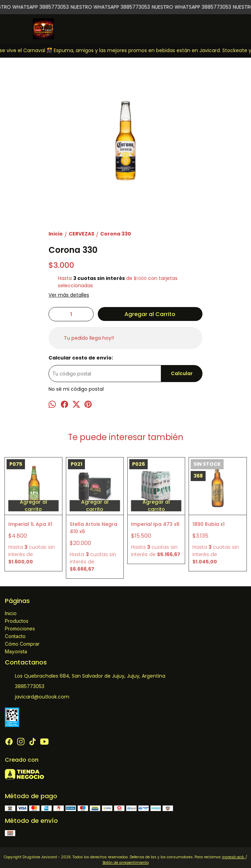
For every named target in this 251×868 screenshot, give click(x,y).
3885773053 (25, 686)
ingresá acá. (234, 857)
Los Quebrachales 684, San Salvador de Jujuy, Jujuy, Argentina (85, 676)
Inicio (11, 613)
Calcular (182, 374)
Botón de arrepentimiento (126, 863)
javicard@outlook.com (37, 697)
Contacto (15, 636)
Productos (17, 621)
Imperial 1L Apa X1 (30, 524)
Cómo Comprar (22, 644)
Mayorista (16, 651)
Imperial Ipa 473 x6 (155, 524)
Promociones (20, 629)
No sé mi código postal (76, 389)
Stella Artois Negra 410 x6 (93, 528)
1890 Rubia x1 (209, 524)
